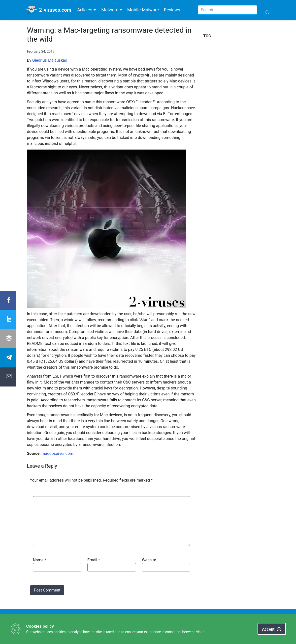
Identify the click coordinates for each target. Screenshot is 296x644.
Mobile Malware (143, 10)
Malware (112, 10)
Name (40, 560)
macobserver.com (58, 453)
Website (149, 560)
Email (94, 560)
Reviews (172, 10)
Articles (87, 10)
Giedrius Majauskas (50, 60)
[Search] (228, 10)
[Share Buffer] (8, 339)
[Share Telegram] (8, 358)
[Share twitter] (8, 320)
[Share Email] (8, 377)
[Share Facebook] (8, 301)
